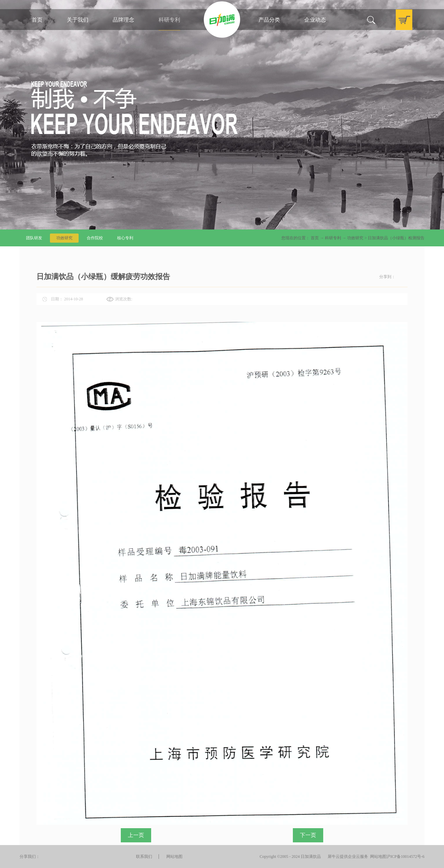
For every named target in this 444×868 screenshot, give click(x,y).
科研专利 (333, 238)
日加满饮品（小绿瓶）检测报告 (396, 238)
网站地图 (377, 857)
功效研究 (355, 238)
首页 (37, 20)
